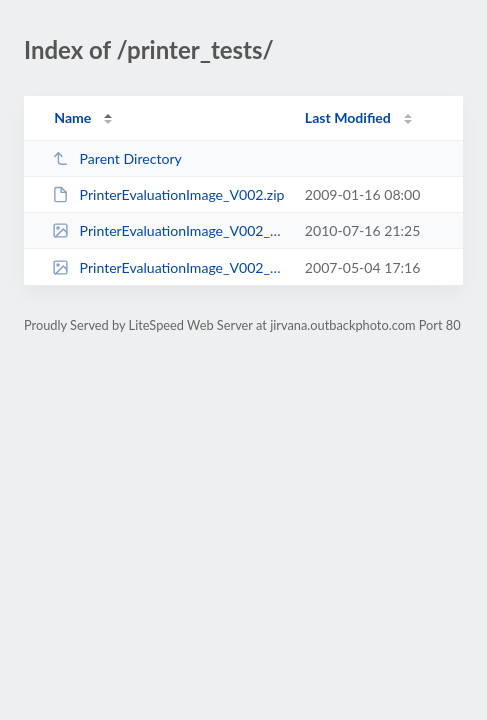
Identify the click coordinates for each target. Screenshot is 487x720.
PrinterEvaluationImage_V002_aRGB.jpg (169, 230)
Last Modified (348, 117)
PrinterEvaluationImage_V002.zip (168, 194)
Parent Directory (117, 158)
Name (72, 117)
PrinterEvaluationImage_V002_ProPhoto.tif (169, 267)
